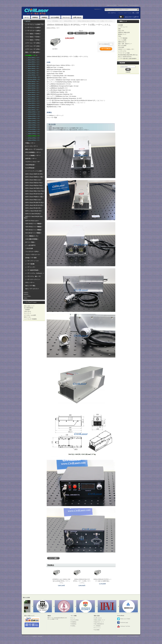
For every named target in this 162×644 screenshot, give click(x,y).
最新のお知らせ (122, 42)
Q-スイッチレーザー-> (32, 146)
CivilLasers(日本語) (112, 5)
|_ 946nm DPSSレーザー (33, 110)
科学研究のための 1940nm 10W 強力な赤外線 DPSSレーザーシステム (61, 581)
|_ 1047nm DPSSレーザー (33, 114)
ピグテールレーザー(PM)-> (33, 49)
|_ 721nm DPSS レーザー (33, 105)
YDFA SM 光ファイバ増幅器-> (34, 224)
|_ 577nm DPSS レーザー (33, 92)
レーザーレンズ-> (30, 267)
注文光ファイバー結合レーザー (126, 49)
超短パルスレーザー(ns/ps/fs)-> (34, 149)
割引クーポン (28, 317)
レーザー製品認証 (123, 38)
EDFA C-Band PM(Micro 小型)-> (34, 197)
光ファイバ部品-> (30, 242)
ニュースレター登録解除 (30, 319)
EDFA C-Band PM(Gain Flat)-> (34, 185)
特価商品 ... (27, 292)
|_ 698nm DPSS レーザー (33, 101)
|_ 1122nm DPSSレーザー (33, 125)
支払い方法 (121, 31)
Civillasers (35, 636)
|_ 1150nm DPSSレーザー (33, 127)
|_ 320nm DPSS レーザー (33, 62)
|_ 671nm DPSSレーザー (33, 97)
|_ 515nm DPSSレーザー (33, 75)
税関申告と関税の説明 (124, 32)
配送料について (122, 34)
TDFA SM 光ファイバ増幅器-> (34, 230)
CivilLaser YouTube (124, 626)
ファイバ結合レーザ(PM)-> (33, 40)
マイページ (66, 17)
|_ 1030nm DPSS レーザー (33, 112)
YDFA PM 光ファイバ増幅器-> (34, 227)
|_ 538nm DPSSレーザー (33, 84)
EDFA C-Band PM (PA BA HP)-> (34, 194)
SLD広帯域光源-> (30, 168)
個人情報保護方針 (29, 308)
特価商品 (44, 17)
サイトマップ (28, 313)
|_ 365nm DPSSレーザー (33, 71)
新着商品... (26, 294)
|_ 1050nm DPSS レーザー (33, 116)
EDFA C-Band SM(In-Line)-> (33, 180)
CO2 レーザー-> (30, 283)
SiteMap (40, 636)
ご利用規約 (27, 310)
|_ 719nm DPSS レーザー (33, 103)
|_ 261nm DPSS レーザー (33, 58)
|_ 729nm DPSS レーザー (33, 108)
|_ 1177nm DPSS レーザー (33, 129)
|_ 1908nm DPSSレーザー (33, 134)
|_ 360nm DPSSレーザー (33, 69)
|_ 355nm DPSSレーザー (33, 66)
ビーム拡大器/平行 (30, 245)
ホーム (27, 17)
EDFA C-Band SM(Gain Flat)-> (34, 183)
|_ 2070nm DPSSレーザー (33, 138)
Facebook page (123, 623)
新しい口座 (136, 13)
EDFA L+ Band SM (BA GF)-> (34, 211)
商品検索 (122, 63)
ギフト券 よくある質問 (30, 315)
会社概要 (121, 25)
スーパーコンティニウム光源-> (34, 171)
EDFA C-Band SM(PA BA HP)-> (34, 174)
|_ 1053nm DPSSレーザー (33, 118)
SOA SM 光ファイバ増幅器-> (33, 233)
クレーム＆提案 (122, 40)
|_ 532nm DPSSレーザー (33, 82)
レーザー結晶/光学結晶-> (32, 270)
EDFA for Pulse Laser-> (32, 221)
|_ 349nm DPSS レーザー (33, 64)
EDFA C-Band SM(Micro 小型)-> (34, 177)
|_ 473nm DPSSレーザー (33, 73)
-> (31, 55)
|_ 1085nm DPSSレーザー (33, 123)
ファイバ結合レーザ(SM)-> (33, 37)
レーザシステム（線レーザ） (33, 276)
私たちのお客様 (122, 45)
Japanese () (97, 9)
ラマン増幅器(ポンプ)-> (32, 236)
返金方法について (99, 622)
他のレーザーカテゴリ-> (32, 289)
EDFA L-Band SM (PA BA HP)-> (34, 205)
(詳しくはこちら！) (99, 100)
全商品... (26, 298)
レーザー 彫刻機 (30, 264)
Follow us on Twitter (124, 619)
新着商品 (35, 17)
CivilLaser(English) (123, 5)
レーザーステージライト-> (33, 279)
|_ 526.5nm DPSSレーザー (33, 79)
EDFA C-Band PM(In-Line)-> (33, 200)
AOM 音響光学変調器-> (32, 239)
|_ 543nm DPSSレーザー (33, 86)
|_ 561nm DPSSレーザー (33, 90)
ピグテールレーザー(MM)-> (33, 43)
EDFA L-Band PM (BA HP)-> (33, 208)
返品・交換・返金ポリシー (125, 44)
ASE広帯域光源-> (30, 165)
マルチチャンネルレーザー (33, 162)
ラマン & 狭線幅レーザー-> (33, 155)
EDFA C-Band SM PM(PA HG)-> (34, 188)
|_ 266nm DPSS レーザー (33, 60)
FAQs (120, 36)
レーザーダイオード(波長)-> (33, 31)
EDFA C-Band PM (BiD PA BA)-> (35, 203)
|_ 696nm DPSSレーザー (33, 99)
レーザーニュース (123, 27)
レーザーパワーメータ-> (32, 261)
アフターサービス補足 (124, 53)
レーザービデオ (122, 51)
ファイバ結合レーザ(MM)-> (33, 34)
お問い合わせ (77, 17)
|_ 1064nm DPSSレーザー (33, 121)
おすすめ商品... (28, 296)
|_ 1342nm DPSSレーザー (33, 132)
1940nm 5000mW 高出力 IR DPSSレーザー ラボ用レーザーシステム (82, 581)
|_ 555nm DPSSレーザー (33, 88)
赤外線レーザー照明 (31, 258)
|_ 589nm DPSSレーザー (33, 95)
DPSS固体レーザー (57, 21)
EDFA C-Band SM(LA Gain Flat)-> (35, 191)
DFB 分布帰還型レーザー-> (33, 152)
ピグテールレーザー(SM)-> (33, 46)
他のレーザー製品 (30, 286)
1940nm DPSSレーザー (70, 21)
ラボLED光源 (29, 248)
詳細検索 (128, 72)
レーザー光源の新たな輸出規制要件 (127, 59)
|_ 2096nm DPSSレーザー (33, 140)
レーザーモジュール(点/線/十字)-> (35, 24)
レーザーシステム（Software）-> (35, 273)
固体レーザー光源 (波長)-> (33, 52)
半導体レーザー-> (30, 143)
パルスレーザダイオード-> (33, 255)
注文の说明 (121, 47)
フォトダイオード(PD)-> (32, 252)
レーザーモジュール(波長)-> (33, 28)
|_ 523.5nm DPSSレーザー (33, 77)
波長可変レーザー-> (31, 159)
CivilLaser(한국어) (134, 5)
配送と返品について (29, 306)
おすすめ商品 (55, 17)
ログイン (114, 13)
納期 (119, 29)
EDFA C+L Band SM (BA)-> (33, 214)
